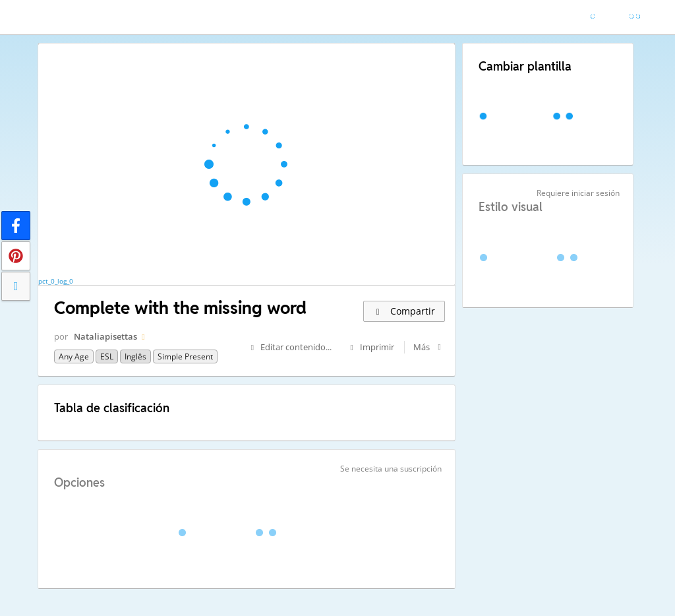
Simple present (185, 356)
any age (74, 356)
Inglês (135, 356)
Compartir (404, 311)
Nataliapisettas (105, 336)
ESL (107, 356)
